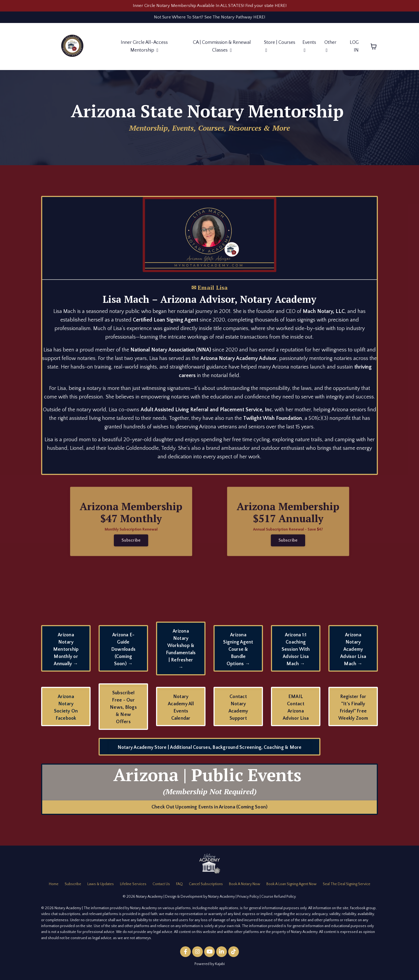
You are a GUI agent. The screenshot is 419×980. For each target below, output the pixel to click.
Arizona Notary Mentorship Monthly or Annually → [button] (66, 652)
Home (54, 886)
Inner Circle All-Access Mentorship (144, 49)
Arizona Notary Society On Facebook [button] (66, 710)
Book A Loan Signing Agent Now (292, 886)
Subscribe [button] (117, 538)
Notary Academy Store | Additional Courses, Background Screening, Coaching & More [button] (210, 750)
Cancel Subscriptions (206, 886)
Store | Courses (280, 49)
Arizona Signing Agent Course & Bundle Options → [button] (238, 652)
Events (309, 49)
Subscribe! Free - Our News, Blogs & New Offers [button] (123, 710)
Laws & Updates (101, 886)
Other (330, 49)
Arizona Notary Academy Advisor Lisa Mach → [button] (353, 652)
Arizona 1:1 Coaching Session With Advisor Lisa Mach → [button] (296, 652)
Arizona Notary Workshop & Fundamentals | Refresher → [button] (181, 652)
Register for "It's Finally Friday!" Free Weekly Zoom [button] (353, 710)
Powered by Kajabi (210, 966)
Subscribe (73, 886)
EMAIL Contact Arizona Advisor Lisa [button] (296, 710)
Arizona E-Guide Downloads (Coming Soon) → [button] (123, 652)
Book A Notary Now (245, 886)
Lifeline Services (133, 886)
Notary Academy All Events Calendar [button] (181, 710)
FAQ (179, 886)
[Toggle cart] (374, 49)
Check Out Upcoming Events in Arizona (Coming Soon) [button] (210, 809)
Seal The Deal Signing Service (347, 886)
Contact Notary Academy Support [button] (238, 710)
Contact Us (161, 886)
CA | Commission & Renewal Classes (222, 49)
